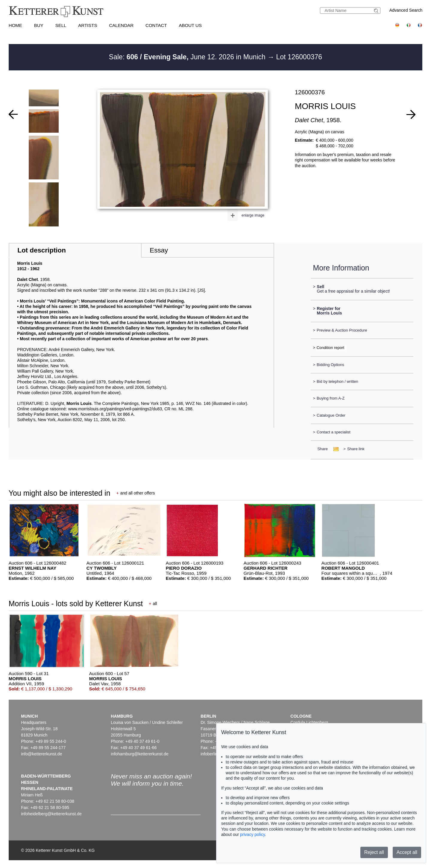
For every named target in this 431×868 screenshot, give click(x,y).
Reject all (374, 852)
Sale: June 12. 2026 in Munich (188, 57)
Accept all (407, 852)
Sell (61, 25)
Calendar (121, 25)
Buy (39, 25)
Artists (88, 25)
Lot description (42, 250)
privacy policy (252, 834)
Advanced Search (406, 10)
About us (190, 25)
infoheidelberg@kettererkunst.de (51, 814)
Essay (159, 250)
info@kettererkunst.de (41, 754)
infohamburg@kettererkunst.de (139, 754)
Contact (156, 25)
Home (15, 25)
